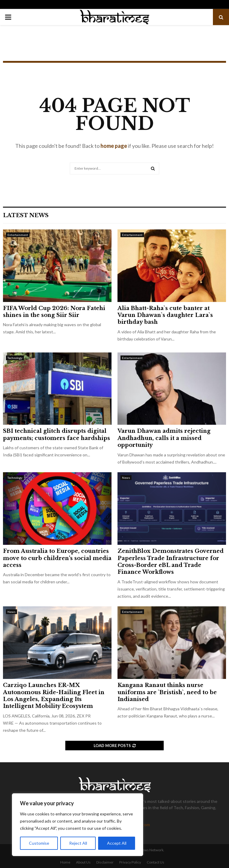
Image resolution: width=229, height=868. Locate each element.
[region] (78, 825)
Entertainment (18, 235)
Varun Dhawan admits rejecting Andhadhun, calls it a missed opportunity (164, 438)
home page (114, 146)
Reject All (78, 843)
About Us (83, 862)
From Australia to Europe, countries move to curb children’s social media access (57, 558)
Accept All (117, 843)
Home (65, 862)
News (126, 478)
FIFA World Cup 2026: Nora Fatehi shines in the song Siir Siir (54, 312)
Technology (15, 358)
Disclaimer (105, 862)
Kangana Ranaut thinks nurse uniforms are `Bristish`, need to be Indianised (167, 692)
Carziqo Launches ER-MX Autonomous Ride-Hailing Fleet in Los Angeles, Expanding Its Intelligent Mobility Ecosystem (54, 696)
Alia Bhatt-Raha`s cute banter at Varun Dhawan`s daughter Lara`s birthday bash (165, 315)
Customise (39, 843)
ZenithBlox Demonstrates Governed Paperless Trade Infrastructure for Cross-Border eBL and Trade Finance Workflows (171, 562)
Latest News (26, 215)
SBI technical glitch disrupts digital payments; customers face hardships (57, 434)
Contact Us (155, 862)
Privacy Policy (130, 862)
